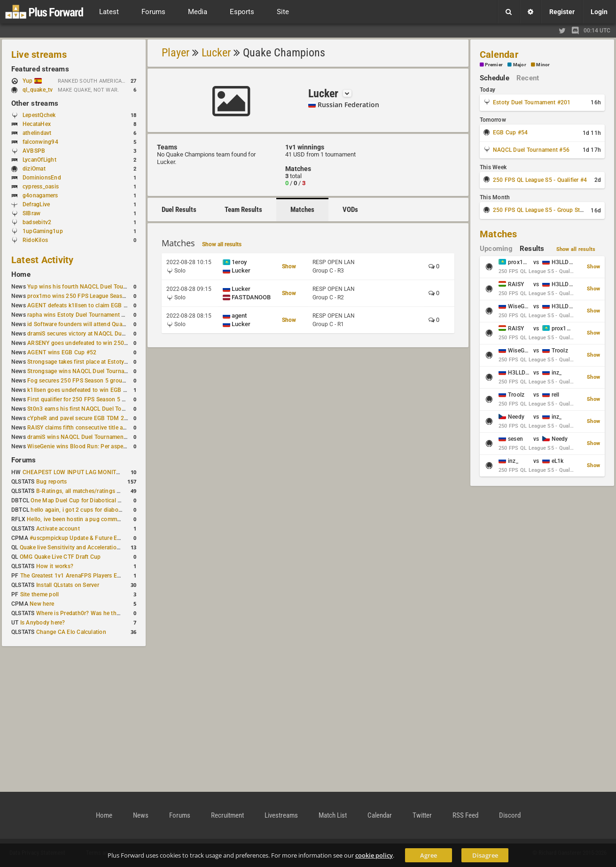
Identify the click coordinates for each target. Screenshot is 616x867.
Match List (333, 815)
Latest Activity (43, 260)
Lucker (216, 53)
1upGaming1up (43, 231)
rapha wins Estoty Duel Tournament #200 (81, 315)
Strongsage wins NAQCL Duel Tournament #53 (88, 371)
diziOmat (34, 169)
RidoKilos (35, 240)
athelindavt (37, 133)
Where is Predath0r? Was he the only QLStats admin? (105, 613)
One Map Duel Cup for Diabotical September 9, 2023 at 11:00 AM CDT (122, 500)
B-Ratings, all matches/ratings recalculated (92, 491)
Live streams (39, 55)
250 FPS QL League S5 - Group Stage (541, 210)
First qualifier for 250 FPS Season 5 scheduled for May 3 (101, 399)
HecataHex (37, 124)
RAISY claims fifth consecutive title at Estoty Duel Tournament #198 (116, 428)
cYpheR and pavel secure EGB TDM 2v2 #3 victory (93, 418)
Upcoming (496, 249)
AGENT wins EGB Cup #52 (62, 352)
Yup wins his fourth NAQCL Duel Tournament (86, 287)
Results (532, 249)
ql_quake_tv (38, 90)
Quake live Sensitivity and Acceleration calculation (85, 547)
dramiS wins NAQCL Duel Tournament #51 (82, 437)
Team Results (243, 210)
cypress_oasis (41, 187)
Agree (429, 855)
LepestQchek (39, 115)
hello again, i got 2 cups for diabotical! (81, 510)
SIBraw (31, 213)
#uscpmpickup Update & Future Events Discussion (96, 538)
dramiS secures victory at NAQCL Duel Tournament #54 (99, 334)
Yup (32, 81)
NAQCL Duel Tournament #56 (531, 150)
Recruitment (227, 815)
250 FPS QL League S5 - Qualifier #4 (540, 180)
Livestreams (281, 815)
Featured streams (40, 69)
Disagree (485, 855)
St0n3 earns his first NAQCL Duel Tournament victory (96, 409)
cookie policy (374, 855)
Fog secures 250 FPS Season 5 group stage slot (90, 381)
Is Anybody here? (43, 623)
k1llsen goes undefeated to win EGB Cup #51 (86, 390)
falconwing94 (40, 142)
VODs (350, 210)
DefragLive (36, 204)
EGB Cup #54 (511, 133)
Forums (23, 460)
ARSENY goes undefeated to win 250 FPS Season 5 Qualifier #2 (110, 343)
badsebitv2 (37, 222)
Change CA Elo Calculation (71, 632)
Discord (510, 815)
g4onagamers (40, 195)
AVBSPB (34, 151)
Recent (528, 78)
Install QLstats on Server (68, 585)
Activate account (58, 529)
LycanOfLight (39, 160)
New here (42, 604)
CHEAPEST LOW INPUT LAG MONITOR (73, 472)
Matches (302, 210)
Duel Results (179, 210)
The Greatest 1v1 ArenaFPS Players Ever (73, 576)
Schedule (495, 78)
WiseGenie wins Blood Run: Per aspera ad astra (89, 446)
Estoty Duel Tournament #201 (532, 102)
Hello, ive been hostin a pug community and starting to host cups (112, 519)
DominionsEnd (42, 178)
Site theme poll (40, 594)
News (141, 815)
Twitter (422, 815)
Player (175, 53)
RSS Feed (465, 815)
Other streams (35, 103)
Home (21, 274)
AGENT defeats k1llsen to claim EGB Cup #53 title (92, 305)
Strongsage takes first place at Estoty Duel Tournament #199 (106, 362)
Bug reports (52, 482)
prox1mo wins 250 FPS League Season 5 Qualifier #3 (96, 296)
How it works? (55, 566)
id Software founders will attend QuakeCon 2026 (90, 324)
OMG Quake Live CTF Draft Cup (60, 557)
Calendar (499, 55)
